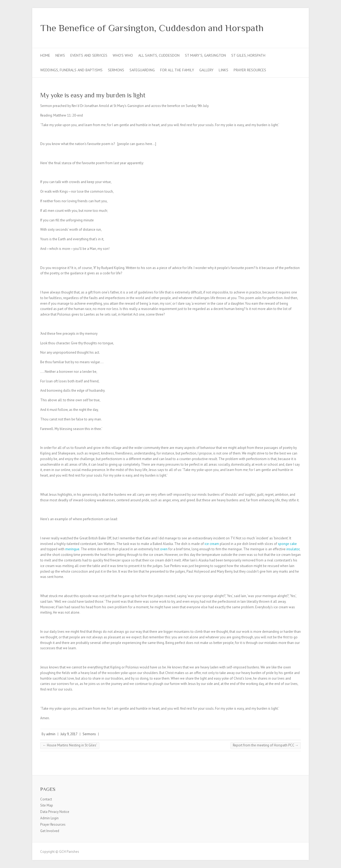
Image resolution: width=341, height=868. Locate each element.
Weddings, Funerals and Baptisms (71, 70)
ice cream (212, 544)
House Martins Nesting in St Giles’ (70, 745)
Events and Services (89, 55)
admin (51, 734)
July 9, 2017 (69, 734)
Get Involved (50, 831)
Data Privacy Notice (55, 812)
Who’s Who (123, 55)
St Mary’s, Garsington (205, 55)
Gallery (206, 70)
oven (164, 549)
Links (224, 70)
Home (45, 55)
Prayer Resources (250, 70)
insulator (293, 549)
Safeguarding (142, 70)
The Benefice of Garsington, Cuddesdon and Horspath (152, 28)
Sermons (116, 70)
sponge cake (287, 544)
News (60, 55)
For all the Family (177, 70)
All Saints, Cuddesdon (159, 55)
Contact (46, 799)
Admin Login (49, 818)
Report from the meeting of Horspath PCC (266, 745)
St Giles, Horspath (248, 55)
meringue (72, 549)
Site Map (47, 805)
